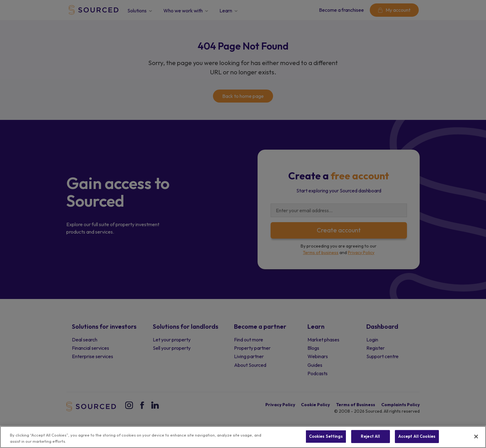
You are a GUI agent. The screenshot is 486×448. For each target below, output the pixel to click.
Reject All (370, 436)
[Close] (476, 437)
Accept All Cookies (417, 436)
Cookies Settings (326, 436)
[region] (243, 437)
